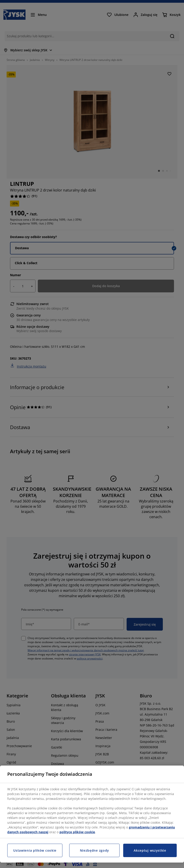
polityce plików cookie (77, 832)
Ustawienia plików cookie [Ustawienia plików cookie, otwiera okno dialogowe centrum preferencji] (35, 850)
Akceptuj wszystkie (150, 850)
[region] (92, 814)
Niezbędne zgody (95, 850)
